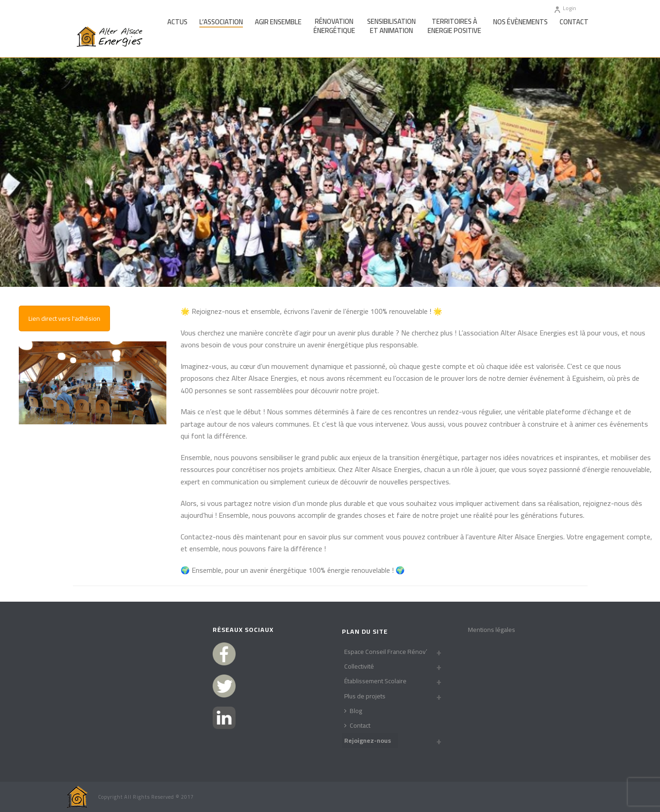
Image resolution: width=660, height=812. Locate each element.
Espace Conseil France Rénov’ (386, 652)
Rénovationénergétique (334, 26)
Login (565, 8)
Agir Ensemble (278, 22)
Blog (353, 711)
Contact (574, 22)
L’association (221, 22)
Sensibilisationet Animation (391, 26)
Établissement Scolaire (375, 681)
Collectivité (359, 666)
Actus (177, 22)
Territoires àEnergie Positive (454, 26)
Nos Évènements (520, 22)
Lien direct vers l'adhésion (64, 318)
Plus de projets (365, 696)
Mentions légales (492, 630)
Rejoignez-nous (368, 741)
